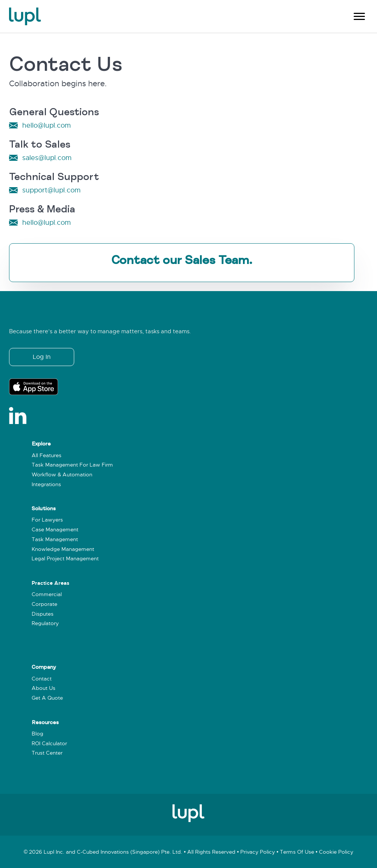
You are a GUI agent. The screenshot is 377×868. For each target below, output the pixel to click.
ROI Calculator (49, 744)
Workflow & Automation (62, 475)
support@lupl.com (51, 190)
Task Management (55, 539)
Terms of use (297, 852)
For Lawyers (47, 520)
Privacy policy (258, 852)
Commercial (47, 594)
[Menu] (359, 17)
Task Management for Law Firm (72, 465)
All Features (47, 455)
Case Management (55, 530)
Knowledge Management (63, 549)
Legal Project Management (65, 559)
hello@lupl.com (47, 125)
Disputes (43, 614)
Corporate (44, 604)
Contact (42, 679)
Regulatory (45, 623)
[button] (42, 357)
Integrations (46, 484)
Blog (37, 734)
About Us (43, 688)
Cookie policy (336, 852)
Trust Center (47, 753)
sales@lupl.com (47, 158)
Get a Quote (47, 698)
